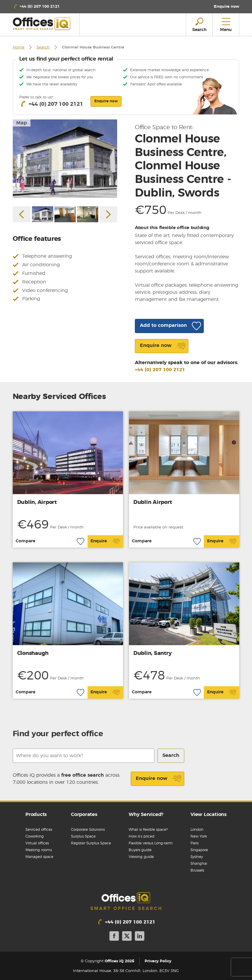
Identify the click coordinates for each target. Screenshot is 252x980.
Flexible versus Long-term (151, 843)
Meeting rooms (39, 850)
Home (19, 47)
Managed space (39, 857)
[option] (65, 159)
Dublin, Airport (37, 502)
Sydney (197, 857)
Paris (194, 843)
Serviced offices (39, 830)
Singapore (199, 850)
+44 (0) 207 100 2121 (160, 370)
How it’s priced (142, 836)
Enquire (105, 541)
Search (43, 47)
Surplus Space (83, 836)
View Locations (209, 814)
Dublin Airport (153, 502)
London (197, 830)
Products (36, 814)
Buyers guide (140, 850)
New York (199, 836)
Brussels (197, 870)
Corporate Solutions (88, 830)
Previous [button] (22, 214)
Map (22, 123)
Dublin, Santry (153, 653)
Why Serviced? (146, 814)
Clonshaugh (33, 653)
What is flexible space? (148, 830)
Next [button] (108, 214)
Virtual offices (37, 843)
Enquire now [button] (106, 101)
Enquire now (159, 779)
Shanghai (199, 864)
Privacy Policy (158, 962)
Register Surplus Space (91, 843)
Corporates (84, 814)
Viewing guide (141, 857)
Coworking (35, 836)
